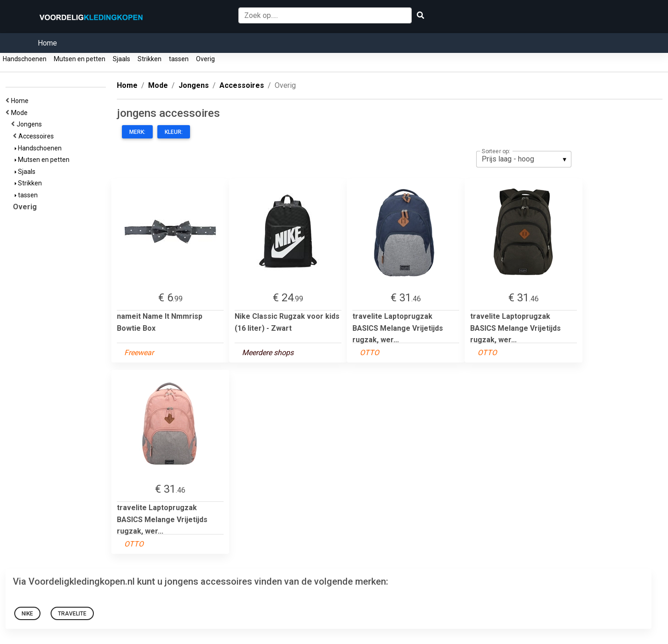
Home (47, 43)
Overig (205, 59)
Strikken (150, 59)
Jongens (31, 124)
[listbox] (524, 159)
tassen (179, 59)
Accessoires (37, 136)
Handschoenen (25, 59)
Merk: (137, 132)
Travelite (72, 614)
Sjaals (121, 59)
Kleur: (174, 132)
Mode (21, 113)
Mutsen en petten (80, 59)
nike (27, 614)
